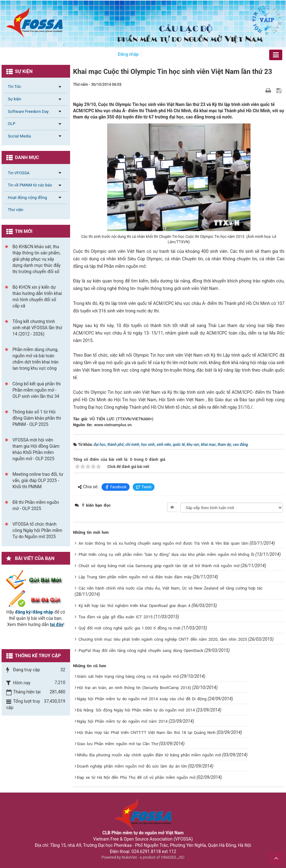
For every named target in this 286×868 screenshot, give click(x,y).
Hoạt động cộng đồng (27, 198)
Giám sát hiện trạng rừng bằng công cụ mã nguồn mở (128, 676)
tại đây (57, 624)
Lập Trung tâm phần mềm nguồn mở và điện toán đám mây (135, 577)
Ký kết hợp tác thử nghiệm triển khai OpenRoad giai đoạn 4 (134, 606)
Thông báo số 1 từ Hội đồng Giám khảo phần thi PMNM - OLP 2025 (37, 418)
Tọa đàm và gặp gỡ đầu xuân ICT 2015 (116, 617)
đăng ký (23, 612)
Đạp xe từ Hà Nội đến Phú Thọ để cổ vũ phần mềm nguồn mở (136, 777)
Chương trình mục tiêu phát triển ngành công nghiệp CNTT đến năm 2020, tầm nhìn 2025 (163, 639)
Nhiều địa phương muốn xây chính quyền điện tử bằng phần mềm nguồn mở (149, 755)
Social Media (19, 136)
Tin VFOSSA (19, 173)
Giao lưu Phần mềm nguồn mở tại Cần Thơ (117, 744)
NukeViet (129, 857)
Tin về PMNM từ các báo (30, 185)
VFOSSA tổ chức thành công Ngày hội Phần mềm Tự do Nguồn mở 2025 (37, 530)
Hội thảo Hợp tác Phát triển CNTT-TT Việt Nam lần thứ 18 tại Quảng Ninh (146, 733)
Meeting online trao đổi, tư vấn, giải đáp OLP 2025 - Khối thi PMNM (38, 480)
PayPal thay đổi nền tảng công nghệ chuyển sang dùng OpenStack (141, 651)
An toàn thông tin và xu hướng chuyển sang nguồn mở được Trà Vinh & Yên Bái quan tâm (164, 543)
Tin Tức (14, 87)
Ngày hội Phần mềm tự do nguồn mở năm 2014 (122, 721)
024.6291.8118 (146, 851)
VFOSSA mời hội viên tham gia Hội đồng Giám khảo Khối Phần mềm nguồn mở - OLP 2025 (36, 449)
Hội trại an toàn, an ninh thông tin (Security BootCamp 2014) (134, 688)
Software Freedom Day (28, 111)
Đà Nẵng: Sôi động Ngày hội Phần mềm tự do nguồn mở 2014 (136, 710)
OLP (12, 124)
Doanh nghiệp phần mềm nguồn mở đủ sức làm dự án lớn (132, 766)
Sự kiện (14, 99)
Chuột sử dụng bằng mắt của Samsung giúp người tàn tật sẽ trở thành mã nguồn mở (159, 566)
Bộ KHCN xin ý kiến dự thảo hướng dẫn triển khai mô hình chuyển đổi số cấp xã (37, 297)
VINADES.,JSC (173, 857)
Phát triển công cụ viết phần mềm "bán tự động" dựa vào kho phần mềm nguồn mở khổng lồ (166, 555)
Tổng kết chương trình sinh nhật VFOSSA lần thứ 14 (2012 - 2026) (37, 328)
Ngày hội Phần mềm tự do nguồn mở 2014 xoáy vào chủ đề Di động (142, 699)
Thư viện (16, 210)
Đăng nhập (128, 54)
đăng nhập (43, 612)
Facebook (116, 487)
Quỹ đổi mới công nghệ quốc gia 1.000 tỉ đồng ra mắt (129, 628)
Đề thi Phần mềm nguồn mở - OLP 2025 (36, 505)
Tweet (144, 487)
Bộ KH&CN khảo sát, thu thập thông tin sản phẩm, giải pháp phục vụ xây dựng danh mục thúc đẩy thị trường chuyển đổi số (36, 259)
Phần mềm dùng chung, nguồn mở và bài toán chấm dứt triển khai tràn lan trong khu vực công (36, 359)
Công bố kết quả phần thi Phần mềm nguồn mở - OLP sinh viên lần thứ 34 (37, 390)
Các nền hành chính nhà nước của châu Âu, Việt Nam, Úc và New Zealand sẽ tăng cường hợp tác (171, 588)
